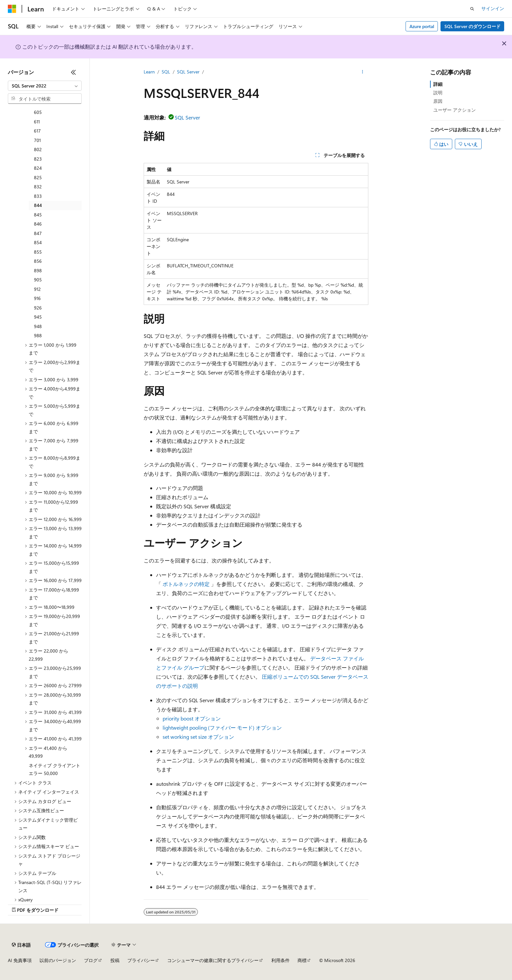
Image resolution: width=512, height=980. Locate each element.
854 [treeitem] (38, 242)
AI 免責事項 (20, 960)
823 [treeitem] (38, 159)
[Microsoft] (12, 9)
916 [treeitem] (37, 298)
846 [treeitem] (38, 224)
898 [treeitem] (38, 270)
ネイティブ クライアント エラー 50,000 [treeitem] (55, 769)
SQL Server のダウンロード (472, 26)
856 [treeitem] (38, 261)
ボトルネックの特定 (186, 584)
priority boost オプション (192, 718)
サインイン (493, 8)
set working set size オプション (198, 737)
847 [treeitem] (38, 233)
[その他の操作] (363, 72)
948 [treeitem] (38, 326)
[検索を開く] (472, 9)
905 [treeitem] (38, 280)
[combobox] (45, 86)
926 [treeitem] (38, 308)
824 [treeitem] (38, 168)
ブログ (91, 960)
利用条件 (280, 960)
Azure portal (422, 26)
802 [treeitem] (38, 149)
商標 (302, 960)
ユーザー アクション (455, 110)
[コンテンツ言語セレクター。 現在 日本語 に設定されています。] (21, 945)
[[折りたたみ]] (73, 72)
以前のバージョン (58, 960)
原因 (438, 101)
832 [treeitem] (38, 187)
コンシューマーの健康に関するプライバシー (213, 960)
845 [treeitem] (38, 215)
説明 (438, 93)
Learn (149, 72)
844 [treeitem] (38, 205)
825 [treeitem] (38, 177)
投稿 (115, 960)
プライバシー (141, 960)
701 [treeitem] (37, 140)
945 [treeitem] (38, 317)
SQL (166, 72)
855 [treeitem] (38, 252)
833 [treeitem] (38, 196)
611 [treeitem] (37, 122)
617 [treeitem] (37, 131)
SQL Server (188, 72)
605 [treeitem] (38, 112)
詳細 (438, 84)
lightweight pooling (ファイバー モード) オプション (222, 727)
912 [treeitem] (37, 289)
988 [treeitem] (38, 335)
